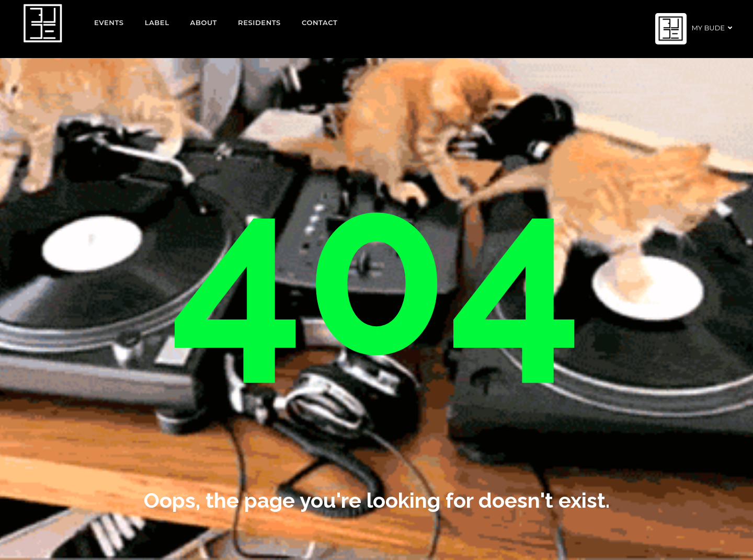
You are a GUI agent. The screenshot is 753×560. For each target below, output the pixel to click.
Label (157, 22)
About (204, 22)
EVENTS (109, 22)
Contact (320, 22)
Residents (259, 22)
